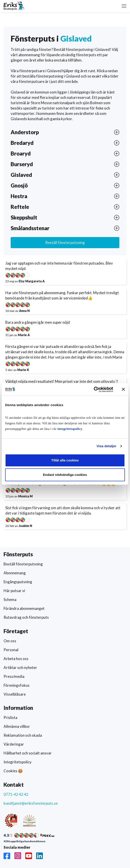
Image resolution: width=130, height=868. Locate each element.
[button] (124, 6)
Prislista (10, 717)
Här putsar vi (14, 591)
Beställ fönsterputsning (65, 242)
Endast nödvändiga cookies (65, 475)
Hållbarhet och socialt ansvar (28, 753)
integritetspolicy (70, 429)
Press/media (14, 676)
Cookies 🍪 (13, 771)
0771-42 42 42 (16, 794)
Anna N (24, 311)
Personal (11, 650)
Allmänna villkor (17, 726)
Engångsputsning (18, 582)
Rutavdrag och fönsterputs (26, 617)
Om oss (10, 641)
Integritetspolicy (18, 762)
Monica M (25, 496)
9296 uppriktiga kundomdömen (25, 841)
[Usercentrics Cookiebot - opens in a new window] (94, 389)
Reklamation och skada (23, 735)
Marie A (24, 335)
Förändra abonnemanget (24, 608)
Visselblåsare (15, 694)
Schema (10, 600)
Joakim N (25, 526)
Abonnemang (15, 573)
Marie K (23, 370)
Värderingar (14, 744)
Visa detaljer (106, 446)
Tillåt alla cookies (65, 460)
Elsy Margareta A (32, 281)
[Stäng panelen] (123, 389)
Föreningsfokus (17, 685)
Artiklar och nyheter (20, 667)
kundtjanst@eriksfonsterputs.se (31, 803)
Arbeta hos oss (16, 659)
